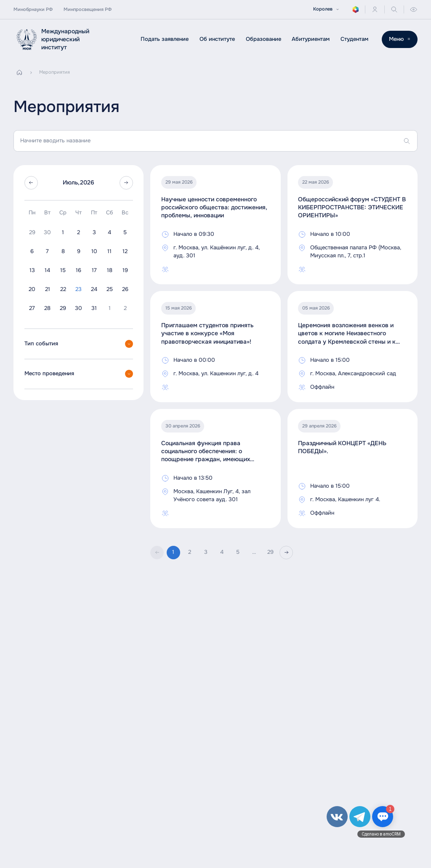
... (254, 552)
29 (270, 552)
